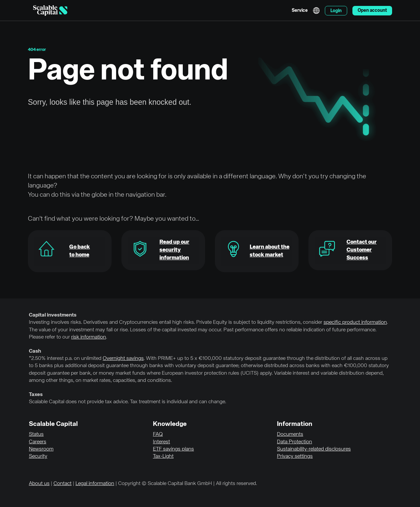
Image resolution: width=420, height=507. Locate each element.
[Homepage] (50, 11)
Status (36, 434)
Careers (38, 442)
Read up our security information (174, 250)
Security (38, 456)
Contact (63, 484)
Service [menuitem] (300, 11)
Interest (161, 442)
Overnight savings (123, 359)
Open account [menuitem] (372, 11)
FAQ (158, 434)
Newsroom (41, 449)
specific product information (355, 322)
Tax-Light (163, 456)
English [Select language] (316, 11)
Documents (290, 434)
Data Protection (294, 442)
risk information (89, 337)
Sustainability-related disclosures (314, 449)
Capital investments (53, 315)
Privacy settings (295, 456)
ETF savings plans (173, 449)
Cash (35, 351)
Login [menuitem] (336, 11)
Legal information (95, 484)
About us (39, 484)
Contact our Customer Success (362, 250)
